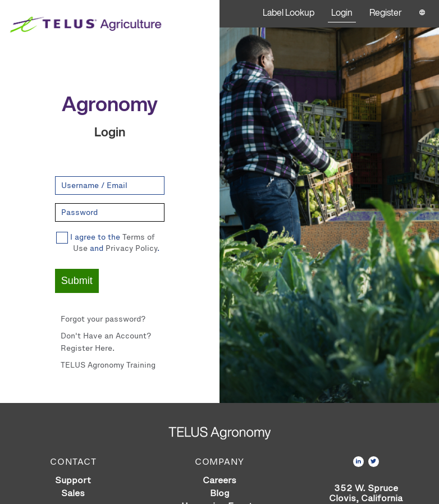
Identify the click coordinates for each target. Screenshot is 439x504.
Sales (73, 493)
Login (342, 12)
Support (73, 480)
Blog (220, 493)
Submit (77, 281)
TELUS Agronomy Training (108, 365)
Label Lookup (289, 12)
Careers (219, 480)
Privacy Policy (131, 248)
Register (386, 12)
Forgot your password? (103, 319)
